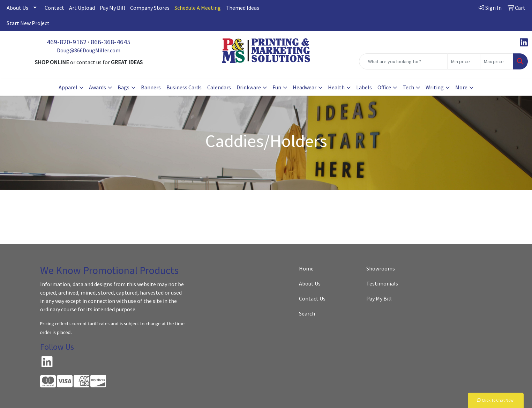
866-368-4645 (111, 42)
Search (307, 313)
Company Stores (150, 8)
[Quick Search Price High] (497, 61)
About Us (17, 8)
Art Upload (82, 8)
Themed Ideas (242, 8)
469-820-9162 (67, 42)
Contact (54, 8)
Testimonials (382, 283)
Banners (151, 87)
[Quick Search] (403, 61)
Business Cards (184, 87)
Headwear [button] (305, 87)
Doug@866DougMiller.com (89, 50)
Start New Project (28, 23)
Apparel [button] (68, 87)
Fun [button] (277, 87)
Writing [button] (435, 87)
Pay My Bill (113, 8)
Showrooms (381, 268)
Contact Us (312, 298)
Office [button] (384, 87)
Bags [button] (123, 87)
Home (306, 268)
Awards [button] (98, 87)
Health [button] (336, 87)
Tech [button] (408, 87)
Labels (364, 87)
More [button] (461, 87)
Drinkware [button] (249, 87)
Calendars (219, 87)
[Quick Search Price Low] (464, 61)
